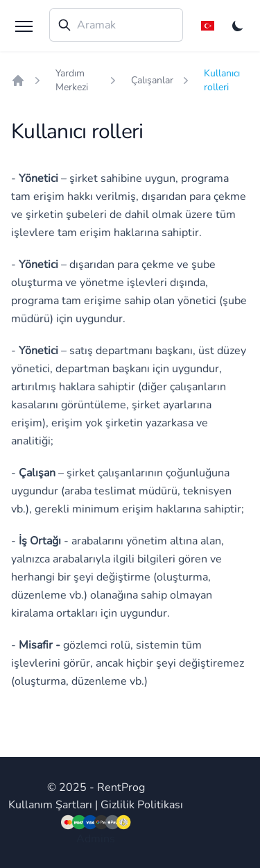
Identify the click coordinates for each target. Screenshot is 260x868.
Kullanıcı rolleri (222, 80)
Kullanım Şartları (50, 805)
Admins (96, 839)
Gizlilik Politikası (142, 805)
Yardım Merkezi (72, 80)
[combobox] (116, 25)
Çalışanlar (152, 80)
